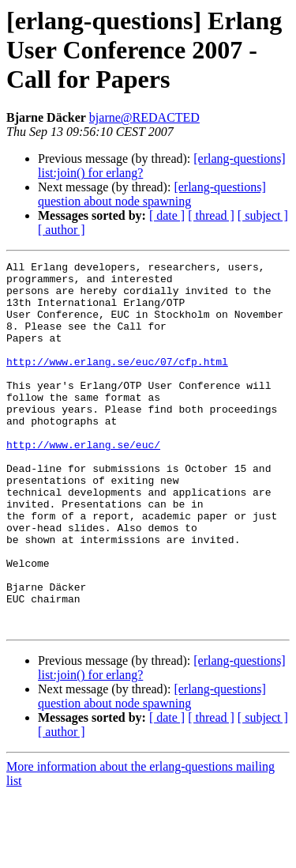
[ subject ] (263, 215)
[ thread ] (211, 215)
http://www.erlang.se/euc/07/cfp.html (117, 383)
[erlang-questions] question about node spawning (152, 194)
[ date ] (167, 215)
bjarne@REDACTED (144, 117)
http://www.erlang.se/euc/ (83, 482)
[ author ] (62, 230)
